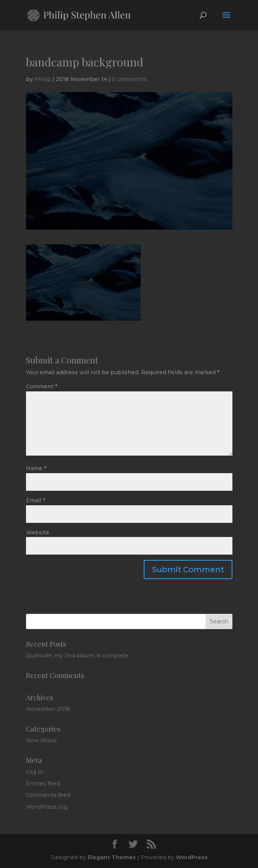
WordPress (192, 857)
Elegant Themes (112, 857)
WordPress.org (47, 807)
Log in (35, 772)
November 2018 (48, 709)
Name (36, 468)
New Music (41, 740)
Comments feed (48, 795)
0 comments (130, 79)
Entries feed (43, 784)
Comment (42, 386)
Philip (43, 79)
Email (36, 500)
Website (38, 532)
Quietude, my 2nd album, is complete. (78, 655)
